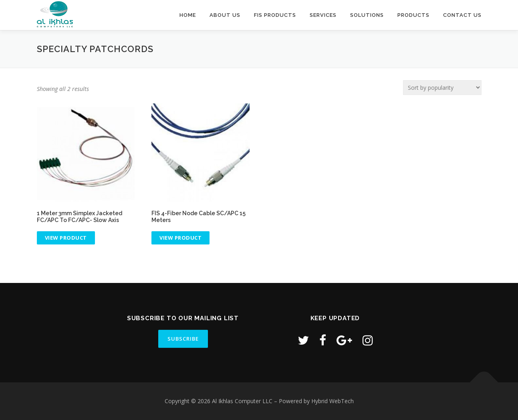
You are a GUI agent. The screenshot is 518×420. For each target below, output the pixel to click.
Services (323, 15)
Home (188, 15)
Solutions (367, 15)
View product (66, 238)
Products (413, 15)
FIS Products (275, 15)
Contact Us (462, 15)
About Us (225, 15)
